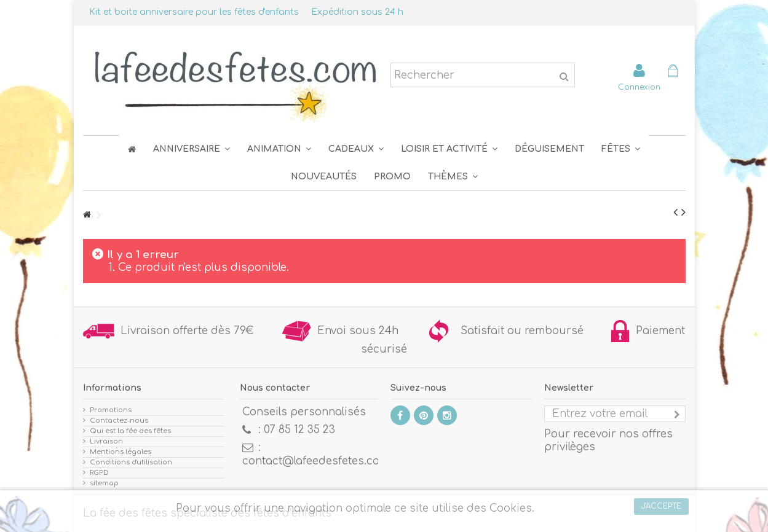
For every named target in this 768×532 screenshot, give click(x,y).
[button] (621, 149)
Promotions (111, 410)
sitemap (104, 483)
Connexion (639, 87)
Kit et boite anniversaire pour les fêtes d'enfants (194, 12)
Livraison (106, 441)
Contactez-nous (119, 421)
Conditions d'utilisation (131, 462)
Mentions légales (121, 452)
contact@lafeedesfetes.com (316, 461)
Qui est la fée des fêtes (130, 431)
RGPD (99, 473)
